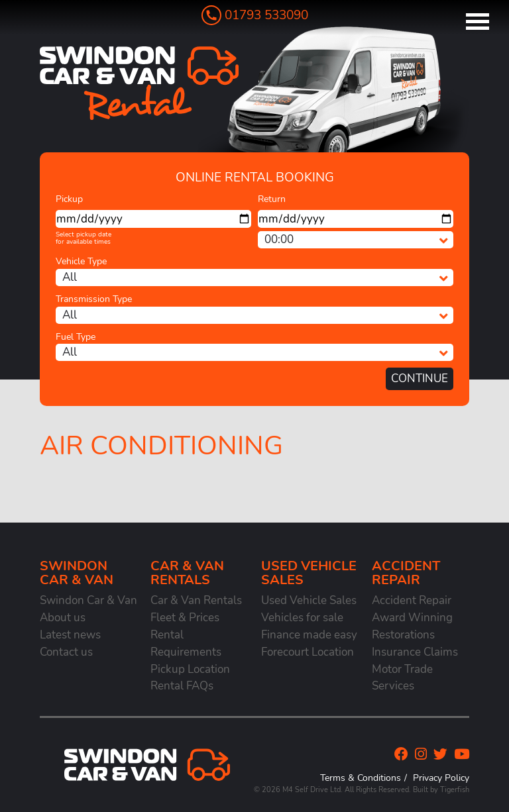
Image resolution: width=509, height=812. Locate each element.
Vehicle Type (81, 261)
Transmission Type (94, 299)
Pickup (69, 199)
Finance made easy (309, 635)
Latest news (70, 635)
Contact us (66, 652)
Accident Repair (412, 600)
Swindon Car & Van (88, 600)
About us (63, 618)
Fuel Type (76, 337)
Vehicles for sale (302, 618)
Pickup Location (190, 669)
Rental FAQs (182, 686)
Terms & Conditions (361, 778)
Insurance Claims (415, 652)
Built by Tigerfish (441, 790)
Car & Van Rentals (196, 600)
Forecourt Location (308, 652)
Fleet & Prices (185, 618)
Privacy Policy (441, 778)
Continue (420, 379)
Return (272, 199)
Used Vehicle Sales (309, 600)
